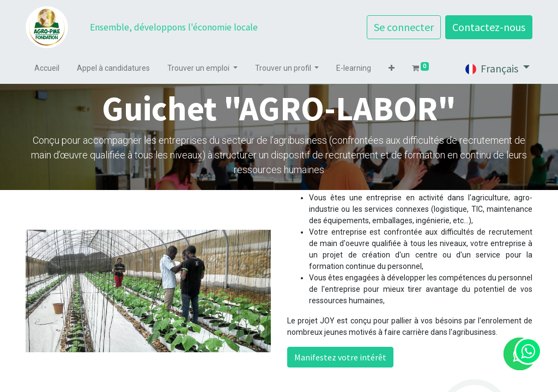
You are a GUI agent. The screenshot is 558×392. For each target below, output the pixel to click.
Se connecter (404, 27)
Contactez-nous (489, 27)
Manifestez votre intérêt (340, 357)
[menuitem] (47, 68)
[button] (392, 68)
